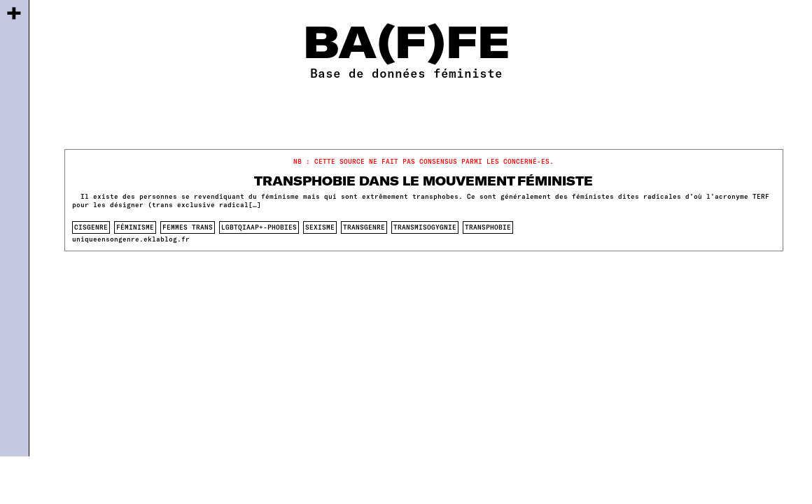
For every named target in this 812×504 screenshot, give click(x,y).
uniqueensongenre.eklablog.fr (131, 239)
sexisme (320, 227)
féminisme (135, 227)
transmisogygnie (425, 227)
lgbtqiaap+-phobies (259, 227)
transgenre (364, 227)
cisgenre (91, 227)
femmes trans (188, 227)
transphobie (488, 227)
